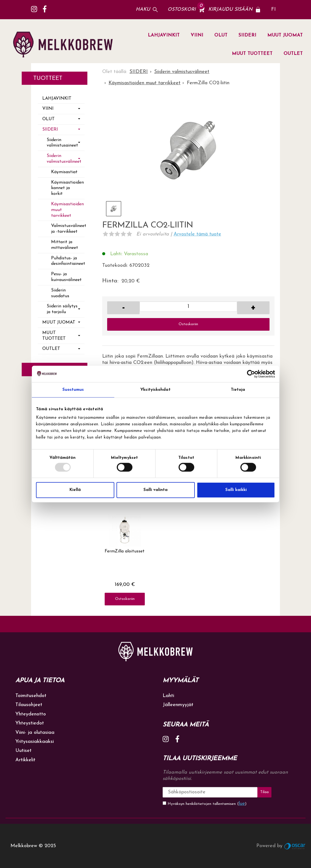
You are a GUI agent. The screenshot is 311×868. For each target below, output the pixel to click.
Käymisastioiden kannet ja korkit (67, 188)
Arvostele (197, 234)
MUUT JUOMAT (285, 35)
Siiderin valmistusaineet (62, 143)
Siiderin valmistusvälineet (64, 159)
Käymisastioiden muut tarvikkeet (67, 210)
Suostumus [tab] (73, 390)
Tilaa (263, 792)
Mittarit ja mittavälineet (65, 245)
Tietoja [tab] (238, 390)
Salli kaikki (236, 490)
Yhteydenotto (31, 714)
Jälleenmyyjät (178, 705)
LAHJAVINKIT (164, 35)
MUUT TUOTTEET (252, 54)
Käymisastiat (64, 172)
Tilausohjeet (29, 705)
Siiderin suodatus (60, 293)
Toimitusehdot (31, 696)
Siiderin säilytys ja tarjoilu (62, 309)
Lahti (168, 696)
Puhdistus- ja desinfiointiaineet (68, 261)
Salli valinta (155, 490)
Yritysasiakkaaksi (35, 742)
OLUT (221, 35)
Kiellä (75, 490)
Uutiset (23, 751)
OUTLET (293, 54)
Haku (143, 9)
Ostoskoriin (188, 324)
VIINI (197, 35)
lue (242, 803)
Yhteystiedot (30, 723)
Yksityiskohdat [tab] (155, 390)
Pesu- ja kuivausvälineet (66, 277)
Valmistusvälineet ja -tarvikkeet (68, 229)
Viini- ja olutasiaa (35, 733)
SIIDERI (247, 35)
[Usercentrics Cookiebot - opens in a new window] (251, 374)
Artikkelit (25, 760)
